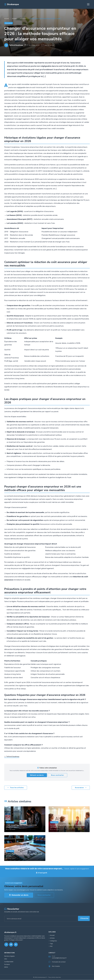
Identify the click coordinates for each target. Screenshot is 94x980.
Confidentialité (9, 962)
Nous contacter (57, 775)
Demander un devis (19, 895)
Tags (51, 944)
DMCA (6, 967)
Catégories (53, 941)
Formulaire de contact (57, 962)
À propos (7, 964)
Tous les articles (16, 788)
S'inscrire (84, 918)
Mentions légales (9, 956)
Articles (14, 19)
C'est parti (42, 873)
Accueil (7, 19)
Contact (56, 873)
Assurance (23, 19)
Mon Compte (54, 966)
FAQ (50, 946)
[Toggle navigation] (88, 4)
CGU (6, 959)
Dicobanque (12, 4)
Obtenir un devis (37, 775)
